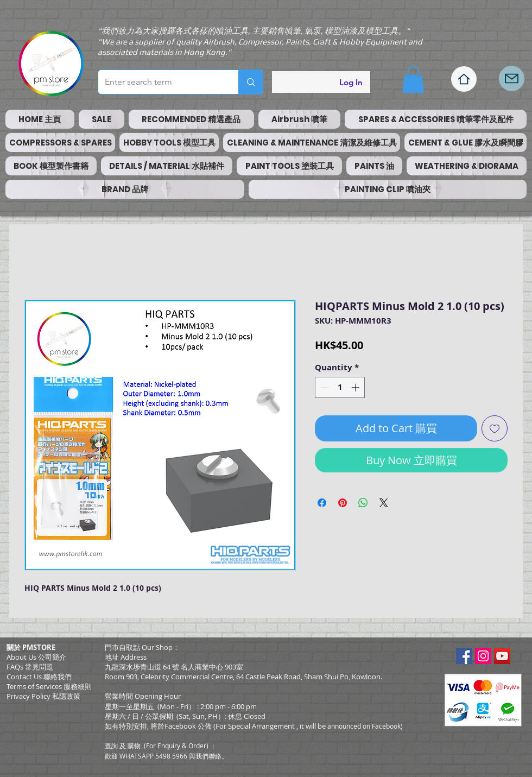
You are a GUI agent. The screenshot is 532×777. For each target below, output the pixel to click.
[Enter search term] (160, 82)
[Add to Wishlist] (495, 428)
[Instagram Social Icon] (483, 656)
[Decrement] (324, 387)
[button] (413, 79)
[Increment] (356, 387)
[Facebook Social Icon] (464, 656)
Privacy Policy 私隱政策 (43, 696)
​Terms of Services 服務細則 (49, 686)
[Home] (464, 79)
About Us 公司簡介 (36, 657)
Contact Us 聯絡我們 (39, 677)
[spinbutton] (340, 387)
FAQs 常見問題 (30, 667)
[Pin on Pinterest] (343, 503)
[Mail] (512, 78)
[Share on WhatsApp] (363, 503)
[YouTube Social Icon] (502, 656)
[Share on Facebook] (322, 503)
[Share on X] (384, 503)
